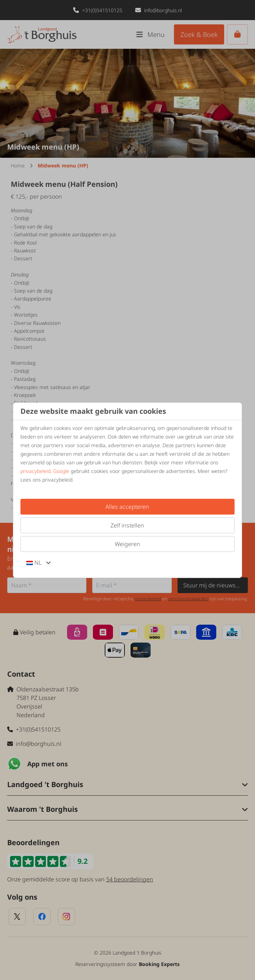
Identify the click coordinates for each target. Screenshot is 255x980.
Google (61, 471)
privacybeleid (36, 471)
